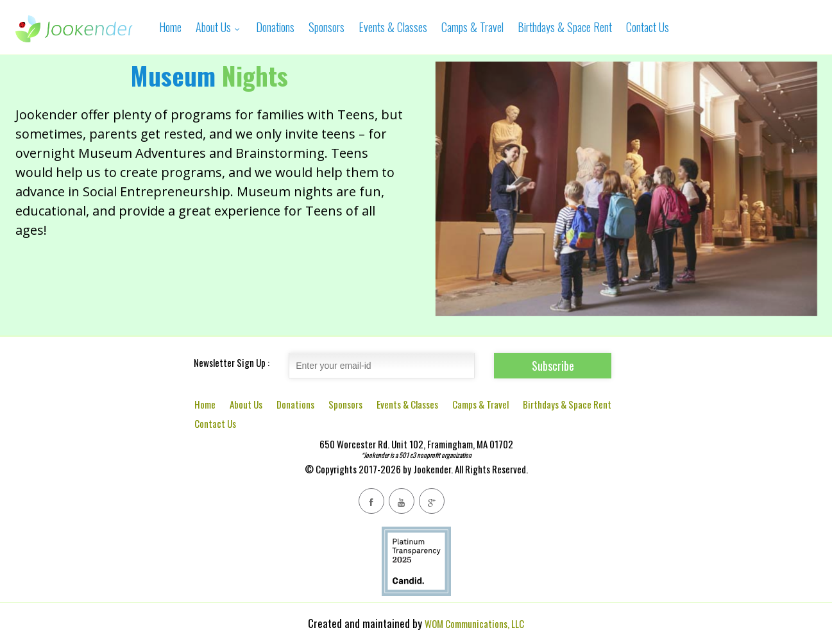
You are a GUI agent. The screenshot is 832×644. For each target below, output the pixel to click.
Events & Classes (393, 27)
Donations (275, 27)
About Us (219, 27)
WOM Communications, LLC (474, 623)
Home (170, 27)
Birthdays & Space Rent (565, 27)
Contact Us (648, 27)
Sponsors (327, 27)
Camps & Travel (472, 27)
